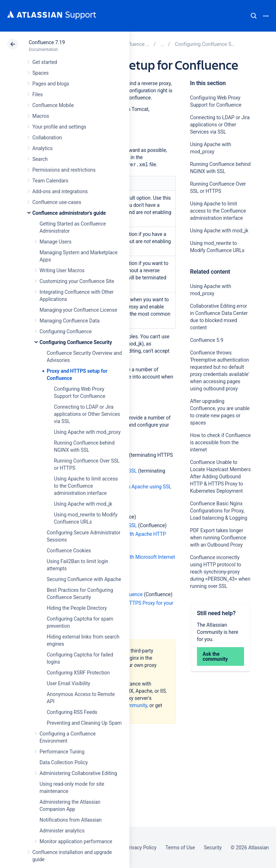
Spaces (40, 73)
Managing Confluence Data (70, 321)
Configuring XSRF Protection (78, 673)
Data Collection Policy (64, 762)
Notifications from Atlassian (71, 820)
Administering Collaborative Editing (78, 773)
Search (254, 16)
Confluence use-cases (57, 202)
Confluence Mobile (53, 105)
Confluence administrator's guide (69, 213)
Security (213, 848)
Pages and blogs (51, 84)
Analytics (42, 148)
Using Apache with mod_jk (83, 504)
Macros (41, 116)
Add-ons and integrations (60, 191)
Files (38, 94)
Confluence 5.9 (207, 340)
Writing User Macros (62, 270)
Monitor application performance (76, 841)
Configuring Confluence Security (76, 342)
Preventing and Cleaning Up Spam (84, 723)
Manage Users (56, 242)
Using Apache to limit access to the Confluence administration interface (86, 486)
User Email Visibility (68, 683)
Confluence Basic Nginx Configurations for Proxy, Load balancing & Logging (219, 511)
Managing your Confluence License (78, 310)
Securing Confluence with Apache (84, 579)
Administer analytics (62, 831)
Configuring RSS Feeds (72, 712)
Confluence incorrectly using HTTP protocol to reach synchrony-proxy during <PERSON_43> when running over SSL (220, 572)
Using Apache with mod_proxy (87, 432)
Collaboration (47, 138)
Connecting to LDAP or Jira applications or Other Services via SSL (87, 414)
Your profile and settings (59, 127)
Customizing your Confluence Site (77, 281)
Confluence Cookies (69, 551)
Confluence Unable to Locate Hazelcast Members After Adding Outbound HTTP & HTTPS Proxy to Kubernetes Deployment (220, 477)
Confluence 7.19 (47, 42)
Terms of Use (180, 848)
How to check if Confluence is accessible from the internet (220, 442)
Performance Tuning (62, 752)
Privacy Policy (141, 848)
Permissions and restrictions (64, 170)
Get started (45, 62)
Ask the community (215, 656)
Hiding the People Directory (77, 608)
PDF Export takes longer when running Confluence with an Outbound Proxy (218, 538)
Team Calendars (50, 181)
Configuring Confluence (66, 331)
